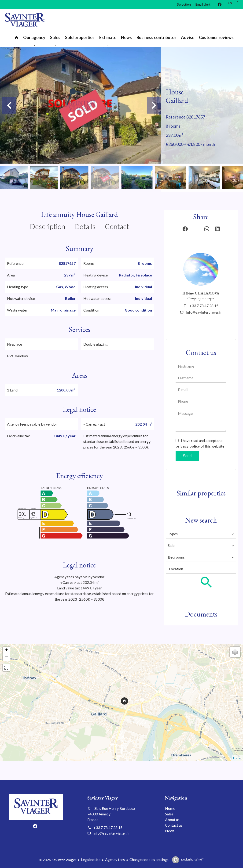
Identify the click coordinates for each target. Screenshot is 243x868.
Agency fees (115, 859)
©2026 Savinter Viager (58, 860)
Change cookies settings (149, 859)
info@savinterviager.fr (204, 312)
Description (48, 226)
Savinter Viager (103, 798)
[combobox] (201, 534)
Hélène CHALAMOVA (201, 293)
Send (187, 456)
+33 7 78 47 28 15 (204, 306)
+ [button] (6, 650)
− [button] (6, 657)
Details (85, 226)
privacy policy (188, 446)
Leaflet (237, 758)
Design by (192, 859)
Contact (117, 226)
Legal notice (91, 859)
